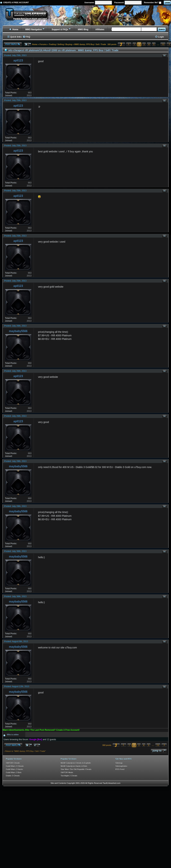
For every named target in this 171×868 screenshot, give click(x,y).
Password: (128, 3)
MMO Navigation (34, 29)
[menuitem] (26, 37)
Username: (98, 3)
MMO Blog (83, 29)
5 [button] (154, 44)
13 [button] (163, 44)
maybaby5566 (18, 331)
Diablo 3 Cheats (13, 776)
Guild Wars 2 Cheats (15, 766)
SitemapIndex (121, 766)
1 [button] (134, 44)
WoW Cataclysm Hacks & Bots (74, 766)
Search (162, 29)
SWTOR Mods (67, 772)
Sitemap (119, 763)
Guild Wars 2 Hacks (14, 769)
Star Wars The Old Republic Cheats (76, 769)
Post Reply (13, 44)
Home (14, 29)
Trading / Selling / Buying (60, 44)
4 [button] (149, 44)
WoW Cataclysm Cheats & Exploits (76, 763)
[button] (121, 44)
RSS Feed (120, 769)
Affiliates (100, 29)
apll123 (18, 60)
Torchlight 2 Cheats (69, 776)
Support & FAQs (60, 29)
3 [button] (144, 44)
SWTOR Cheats (13, 763)
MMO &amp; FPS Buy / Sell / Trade (90, 44)
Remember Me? (153, 3)
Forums (43, 44)
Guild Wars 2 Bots (14, 772)
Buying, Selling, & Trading (125, 29)
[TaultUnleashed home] (29, 15)
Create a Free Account (16, 2)
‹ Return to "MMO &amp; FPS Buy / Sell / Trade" (25, 751)
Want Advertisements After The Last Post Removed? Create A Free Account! (41, 730)
